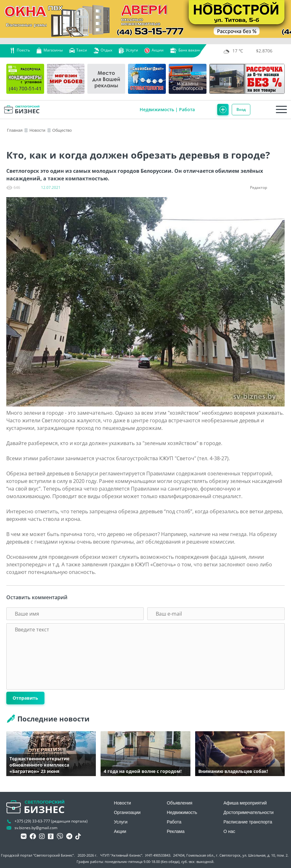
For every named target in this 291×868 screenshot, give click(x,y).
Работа (187, 109)
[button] (278, 204)
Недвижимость (157, 109)
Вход (241, 109)
